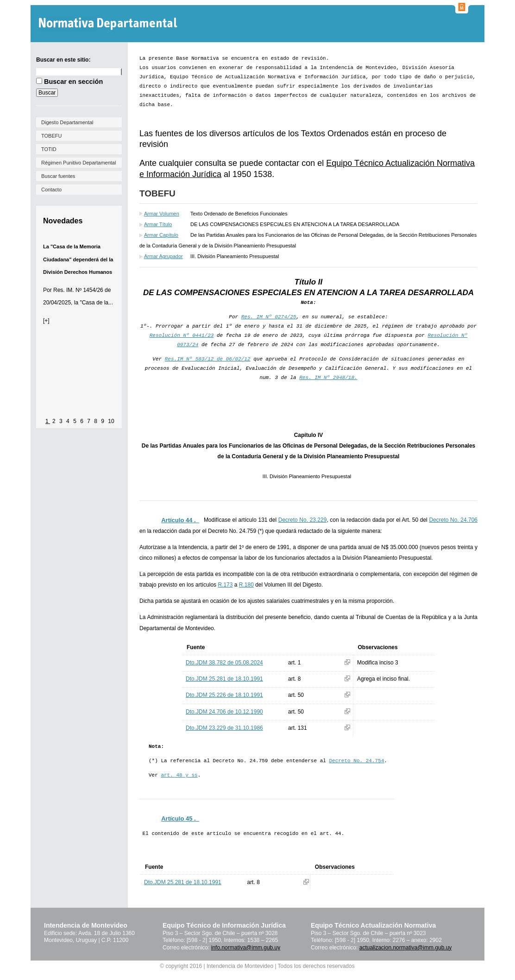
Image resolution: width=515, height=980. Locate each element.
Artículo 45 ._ (180, 819)
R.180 (246, 585)
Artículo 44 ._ (180, 520)
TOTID (49, 149)
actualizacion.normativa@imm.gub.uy (406, 948)
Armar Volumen (162, 214)
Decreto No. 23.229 (303, 520)
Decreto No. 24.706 (453, 520)
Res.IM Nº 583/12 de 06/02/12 (208, 359)
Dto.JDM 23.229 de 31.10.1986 (224, 728)
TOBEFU (51, 136)
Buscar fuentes (58, 176)
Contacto (51, 190)
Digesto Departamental (67, 122)
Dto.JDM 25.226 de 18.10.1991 (224, 695)
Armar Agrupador (163, 256)
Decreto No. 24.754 (356, 761)
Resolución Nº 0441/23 (182, 335)
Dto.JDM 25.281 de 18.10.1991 (224, 679)
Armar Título (158, 224)
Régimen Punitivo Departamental (79, 163)
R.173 (225, 585)
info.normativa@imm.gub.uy (246, 948)
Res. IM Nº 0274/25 (269, 317)
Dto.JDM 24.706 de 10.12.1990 (224, 712)
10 (111, 421)
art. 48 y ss (179, 775)
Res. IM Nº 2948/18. (328, 378)
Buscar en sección (73, 82)
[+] (46, 321)
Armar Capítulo (161, 235)
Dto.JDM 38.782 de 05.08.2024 (224, 663)
